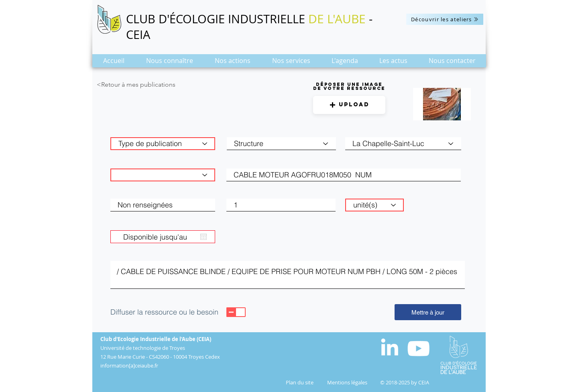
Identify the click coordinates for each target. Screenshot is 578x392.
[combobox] (403, 144)
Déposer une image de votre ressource (349, 86)
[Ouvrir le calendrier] (204, 237)
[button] (170, 63)
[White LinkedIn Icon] (390, 347)
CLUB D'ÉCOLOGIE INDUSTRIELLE (217, 19)
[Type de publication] (163, 144)
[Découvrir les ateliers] (445, 19)
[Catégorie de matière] (163, 175)
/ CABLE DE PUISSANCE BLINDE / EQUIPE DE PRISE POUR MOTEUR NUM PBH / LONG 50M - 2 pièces (288, 275)
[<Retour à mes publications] (151, 85)
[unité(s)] (374, 205)
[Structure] (281, 144)
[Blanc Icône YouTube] (418, 348)
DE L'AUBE (337, 19)
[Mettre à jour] (428, 312)
